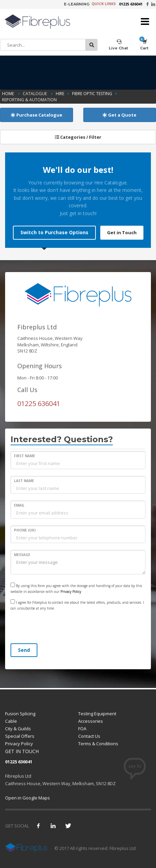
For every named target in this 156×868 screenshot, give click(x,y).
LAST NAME (24, 481)
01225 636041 (131, 4)
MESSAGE (22, 555)
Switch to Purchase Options (54, 232)
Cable (11, 721)
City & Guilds (18, 729)
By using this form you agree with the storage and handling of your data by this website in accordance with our (76, 588)
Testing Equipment (97, 714)
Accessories (91, 721)
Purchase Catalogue (37, 115)
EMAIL (19, 505)
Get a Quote (119, 115)
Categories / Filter (78, 137)
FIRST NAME (24, 456)
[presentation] (62, 628)
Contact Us (89, 736)
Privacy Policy (71, 592)
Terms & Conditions (98, 744)
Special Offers (20, 736)
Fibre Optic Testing (92, 94)
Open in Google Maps (28, 798)
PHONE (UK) (25, 530)
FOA (82, 729)
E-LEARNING (77, 4)
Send (24, 650)
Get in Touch (122, 233)
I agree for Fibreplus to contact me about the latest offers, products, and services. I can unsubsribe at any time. (77, 605)
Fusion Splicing (20, 714)
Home (8, 94)
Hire (60, 94)
